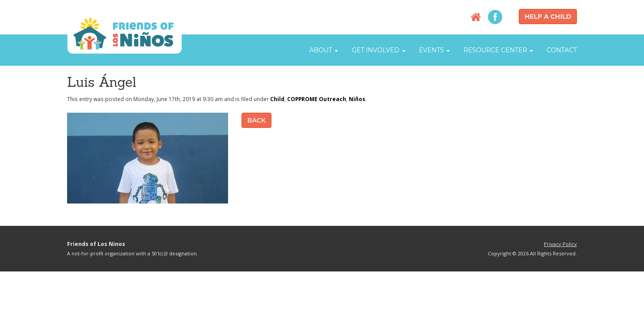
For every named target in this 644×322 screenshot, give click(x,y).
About (324, 50)
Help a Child (548, 17)
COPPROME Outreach (317, 99)
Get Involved (378, 50)
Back (256, 120)
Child (277, 99)
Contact (562, 50)
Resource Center (498, 50)
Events (435, 50)
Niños (357, 99)
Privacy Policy (560, 244)
